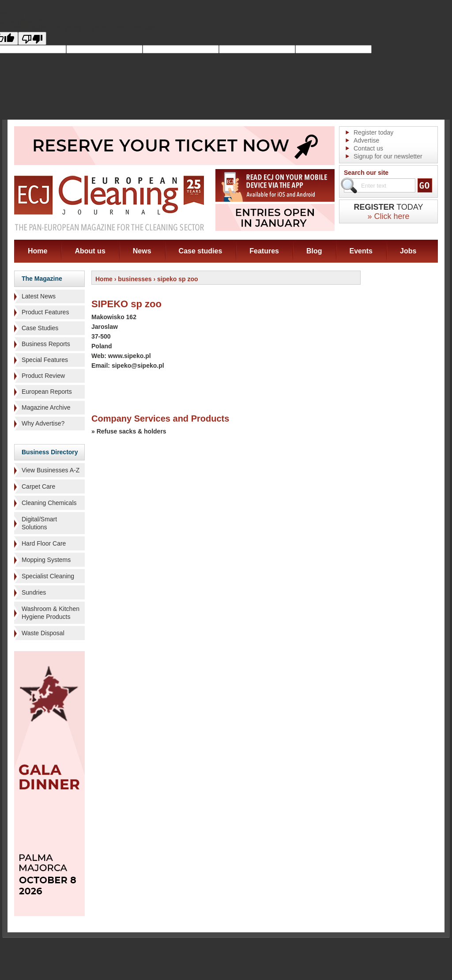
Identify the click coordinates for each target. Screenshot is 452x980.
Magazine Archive (46, 407)
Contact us (368, 148)
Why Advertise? (43, 423)
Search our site (366, 173)
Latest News (39, 296)
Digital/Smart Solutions (39, 523)
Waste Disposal (43, 633)
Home (38, 251)
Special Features (45, 360)
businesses (135, 279)
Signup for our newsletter (388, 156)
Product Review (43, 376)
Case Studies (40, 328)
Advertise (366, 140)
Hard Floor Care (44, 543)
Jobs (408, 251)
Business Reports (46, 344)
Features (264, 251)
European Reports (47, 392)
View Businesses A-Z (51, 470)
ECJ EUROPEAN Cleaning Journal (109, 203)
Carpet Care (38, 486)
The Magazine (42, 279)
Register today (373, 132)
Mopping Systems (46, 560)
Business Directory (50, 452)
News (142, 251)
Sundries (34, 592)
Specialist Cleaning (48, 576)
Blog (314, 251)
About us (90, 251)
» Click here (388, 216)
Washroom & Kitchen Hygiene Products (51, 613)
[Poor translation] (32, 38)
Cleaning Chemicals (49, 503)
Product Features (45, 312)
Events (361, 251)
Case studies (201, 251)
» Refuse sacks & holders (129, 431)
